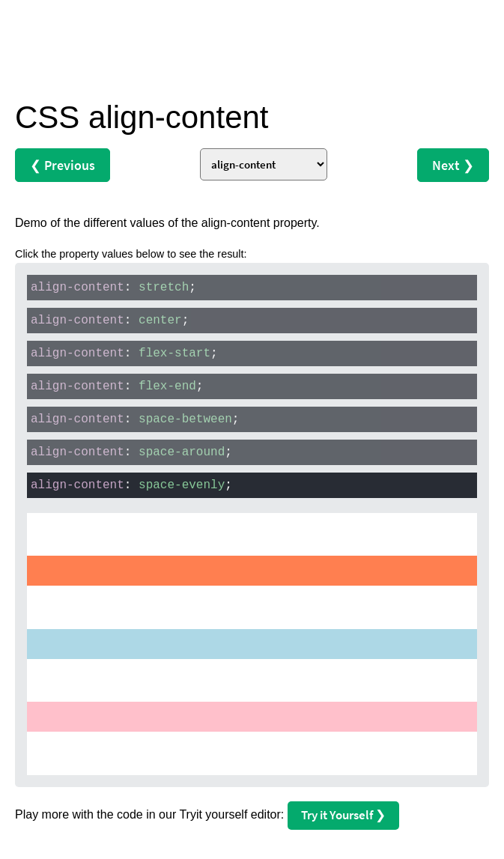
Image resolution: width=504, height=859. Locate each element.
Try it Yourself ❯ (343, 815)
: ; (113, 288)
